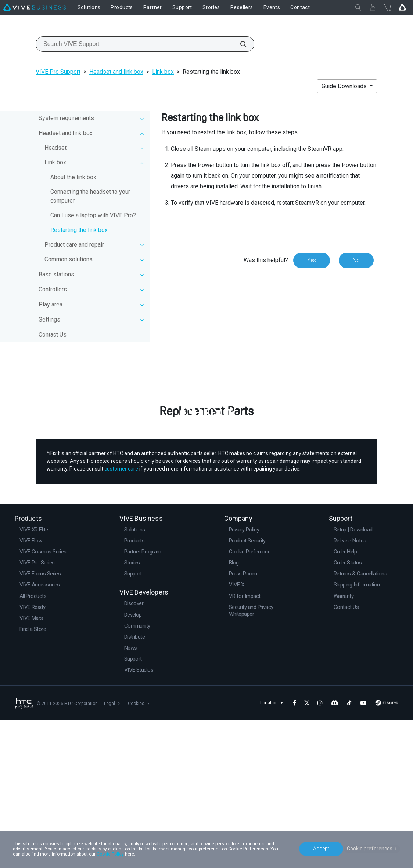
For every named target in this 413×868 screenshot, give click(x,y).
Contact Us (53, 335)
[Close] (358, 7)
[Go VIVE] (402, 7)
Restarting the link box (79, 230)
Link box (163, 72)
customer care (121, 617)
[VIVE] (35, 7)
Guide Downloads (345, 86)
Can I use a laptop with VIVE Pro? (93, 215)
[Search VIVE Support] (239, 44)
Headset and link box (116, 72)
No (356, 260)
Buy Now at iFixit (207, 542)
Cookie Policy (110, 854)
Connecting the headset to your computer (90, 196)
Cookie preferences (370, 849)
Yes (312, 260)
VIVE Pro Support (58, 72)
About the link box (73, 177)
